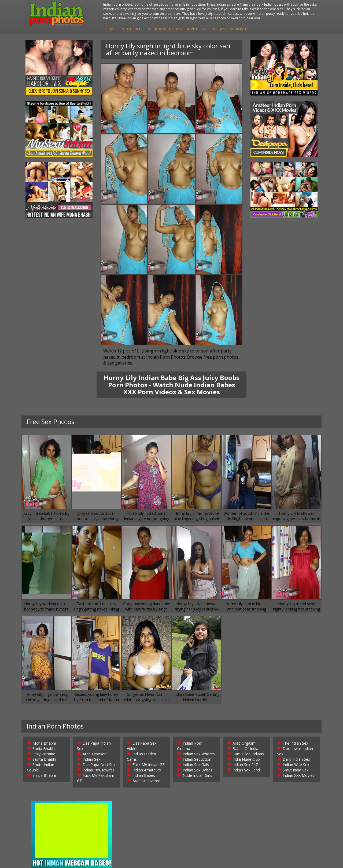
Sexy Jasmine (44, 754)
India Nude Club (246, 759)
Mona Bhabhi (44, 743)
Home (109, 29)
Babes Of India (245, 749)
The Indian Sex (295, 743)
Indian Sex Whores (199, 754)
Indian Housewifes (99, 770)
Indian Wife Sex (296, 765)
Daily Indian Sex (296, 759)
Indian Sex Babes (198, 770)
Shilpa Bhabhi (44, 775)
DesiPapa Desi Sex (99, 765)
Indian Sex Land (246, 770)
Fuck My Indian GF (148, 765)
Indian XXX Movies (298, 775)
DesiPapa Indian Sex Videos (176, 29)
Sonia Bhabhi (44, 749)
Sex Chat (131, 29)
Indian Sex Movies (230, 29)
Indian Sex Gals (196, 765)
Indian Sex (91, 759)
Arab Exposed (95, 754)
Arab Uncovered (146, 781)
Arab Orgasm (244, 743)
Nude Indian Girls (197, 775)
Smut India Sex (296, 770)
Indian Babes (144, 775)
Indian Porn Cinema (190, 746)
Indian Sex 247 (245, 765)
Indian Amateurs (147, 770)
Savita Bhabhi (44, 759)
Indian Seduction (197, 759)
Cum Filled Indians (248, 754)
